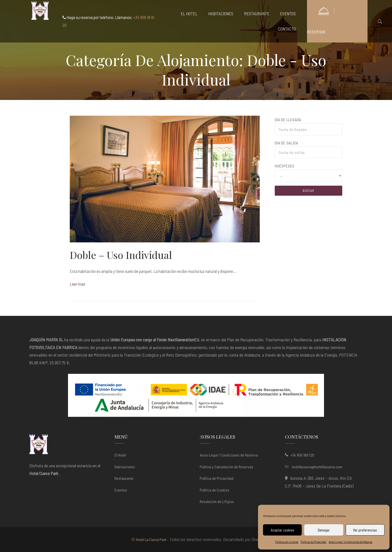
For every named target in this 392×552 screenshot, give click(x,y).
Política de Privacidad (313, 542)
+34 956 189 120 (302, 455)
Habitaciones (125, 467)
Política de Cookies (214, 490)
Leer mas (77, 284)
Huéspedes (285, 166)
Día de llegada (288, 120)
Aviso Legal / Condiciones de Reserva (350, 542)
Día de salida (286, 143)
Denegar (324, 530)
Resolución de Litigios (217, 501)
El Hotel (120, 455)
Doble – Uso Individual (121, 255)
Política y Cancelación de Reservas (226, 467)
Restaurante (124, 478)
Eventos (121, 490)
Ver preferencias (365, 530)
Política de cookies (287, 542)
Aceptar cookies (282, 530)
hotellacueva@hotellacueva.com (317, 467)
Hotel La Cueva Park (151, 539)
